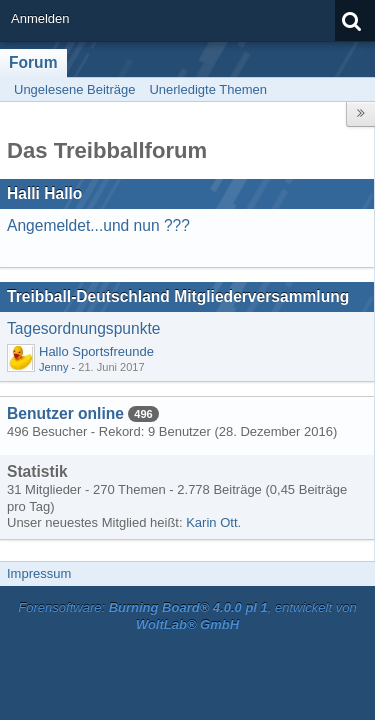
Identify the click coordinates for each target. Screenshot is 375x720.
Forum (33, 62)
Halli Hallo (44, 193)
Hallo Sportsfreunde (96, 351)
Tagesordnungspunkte (83, 328)
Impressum (39, 573)
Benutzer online (65, 413)
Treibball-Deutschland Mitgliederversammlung (178, 296)
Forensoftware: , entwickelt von (187, 616)
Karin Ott (211, 522)
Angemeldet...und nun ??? (98, 225)
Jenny (53, 367)
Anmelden (40, 18)
